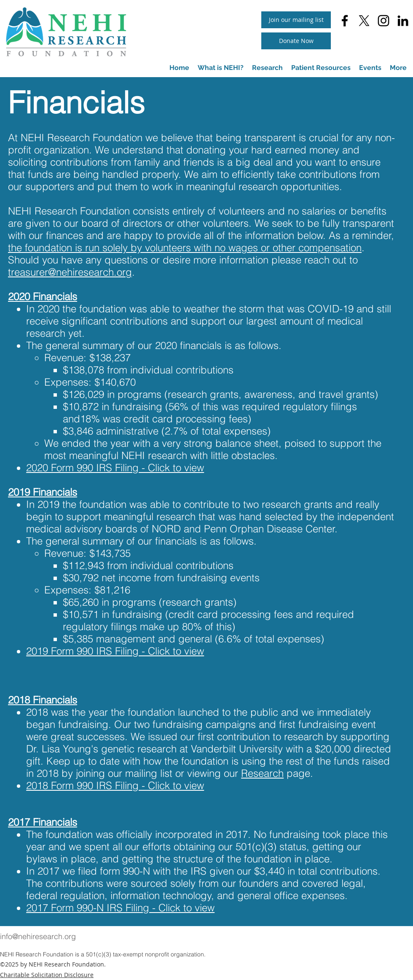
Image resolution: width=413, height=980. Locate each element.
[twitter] (364, 21)
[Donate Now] (296, 41)
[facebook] (345, 21)
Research (262, 773)
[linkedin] (403, 21)
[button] (321, 68)
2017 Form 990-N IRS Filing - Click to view (120, 908)
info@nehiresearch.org (38, 936)
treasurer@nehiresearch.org (70, 272)
